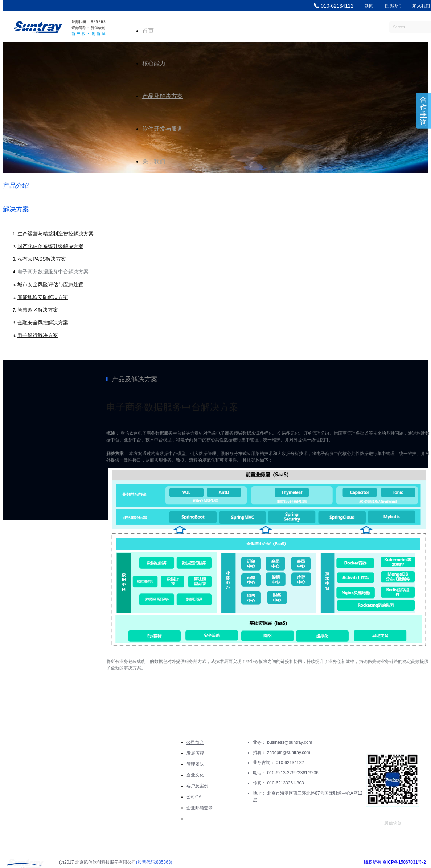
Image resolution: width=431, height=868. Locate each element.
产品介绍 (16, 186)
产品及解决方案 (163, 96)
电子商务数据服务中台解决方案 (53, 272)
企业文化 (195, 775)
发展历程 (195, 753)
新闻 (369, 6)
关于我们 (154, 161)
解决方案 (16, 209)
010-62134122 (334, 6)
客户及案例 (197, 786)
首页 (148, 31)
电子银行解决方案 (38, 335)
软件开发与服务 (163, 129)
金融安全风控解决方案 (43, 323)
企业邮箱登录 (200, 808)
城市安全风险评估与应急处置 (50, 284)
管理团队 (195, 764)
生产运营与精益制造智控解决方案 (56, 234)
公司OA (194, 797)
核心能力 (154, 63)
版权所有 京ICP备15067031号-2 (395, 862)
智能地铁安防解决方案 (43, 297)
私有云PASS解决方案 (42, 259)
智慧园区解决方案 (38, 310)
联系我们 (393, 6)
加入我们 (421, 6)
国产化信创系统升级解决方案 (50, 246)
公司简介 (195, 742)
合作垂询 (423, 111)
